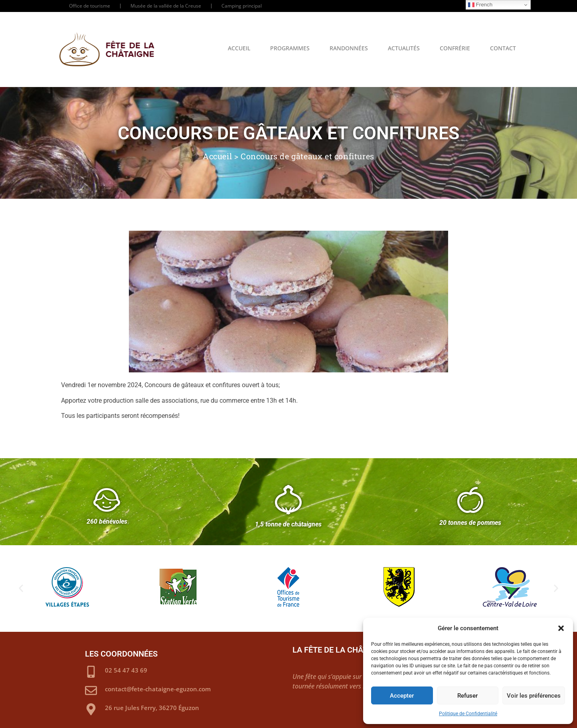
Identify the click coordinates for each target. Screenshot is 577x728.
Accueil (239, 48)
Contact (503, 48)
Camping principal (242, 6)
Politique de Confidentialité (468, 714)
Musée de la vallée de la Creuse (166, 6)
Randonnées (349, 48)
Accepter (402, 696)
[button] (561, 628)
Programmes (290, 48)
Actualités (404, 48)
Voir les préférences (534, 696)
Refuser (467, 696)
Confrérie (455, 48)
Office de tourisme (90, 6)
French (480, 5)
